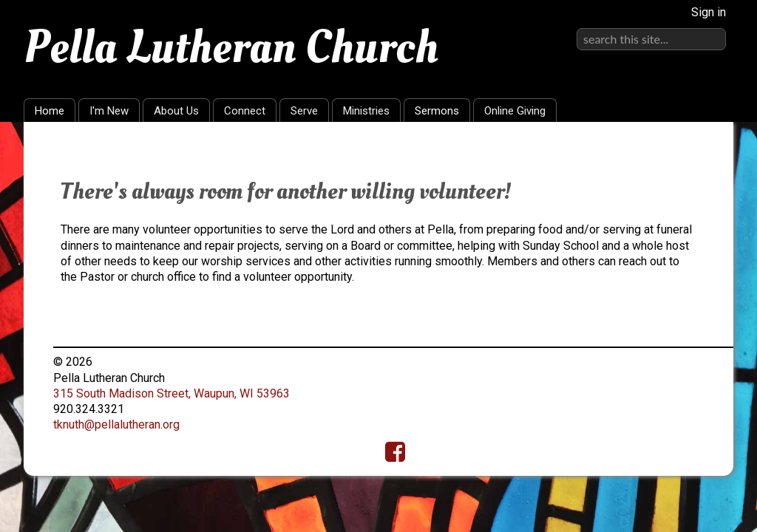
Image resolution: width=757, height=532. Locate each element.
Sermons (437, 111)
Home (50, 111)
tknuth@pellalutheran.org (116, 424)
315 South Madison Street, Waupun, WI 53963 (172, 393)
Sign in (709, 12)
